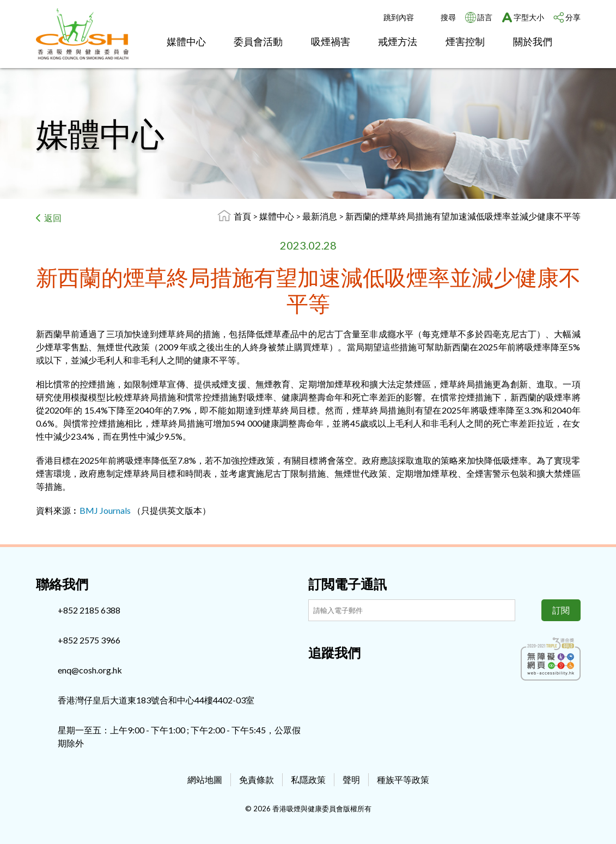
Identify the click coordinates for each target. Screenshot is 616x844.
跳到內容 (399, 17)
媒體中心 (186, 41)
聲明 (351, 779)
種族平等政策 (403, 779)
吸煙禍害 (331, 41)
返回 (53, 218)
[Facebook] (316, 676)
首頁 (242, 216)
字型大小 (529, 17)
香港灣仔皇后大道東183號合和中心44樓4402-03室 (156, 700)
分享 (573, 17)
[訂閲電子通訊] (412, 610)
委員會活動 (258, 41)
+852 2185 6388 (89, 610)
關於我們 (533, 41)
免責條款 (257, 779)
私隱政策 (308, 779)
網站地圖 (205, 779)
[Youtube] (352, 676)
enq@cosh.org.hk (90, 670)
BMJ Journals (105, 510)
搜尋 (448, 17)
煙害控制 (465, 41)
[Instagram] (334, 676)
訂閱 (561, 610)
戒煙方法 (398, 41)
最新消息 (321, 216)
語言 (485, 17)
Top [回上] (590, 818)
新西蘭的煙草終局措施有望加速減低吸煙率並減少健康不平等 (463, 216)
